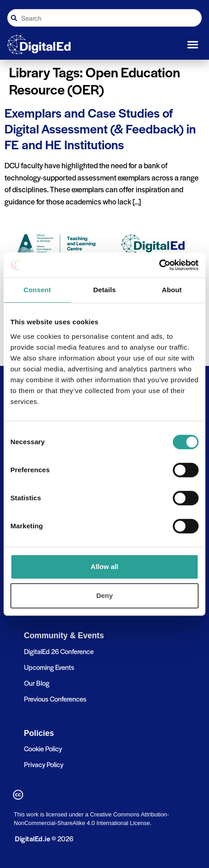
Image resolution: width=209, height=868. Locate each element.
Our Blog (37, 683)
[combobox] (104, 18)
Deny (105, 595)
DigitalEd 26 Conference (59, 651)
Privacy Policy (44, 764)
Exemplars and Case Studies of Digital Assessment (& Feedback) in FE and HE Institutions (100, 128)
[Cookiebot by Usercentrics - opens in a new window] (159, 265)
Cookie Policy (43, 748)
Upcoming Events (49, 667)
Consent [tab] (37, 290)
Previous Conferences (55, 699)
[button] (193, 45)
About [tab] (172, 290)
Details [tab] (104, 290)
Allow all (105, 567)
